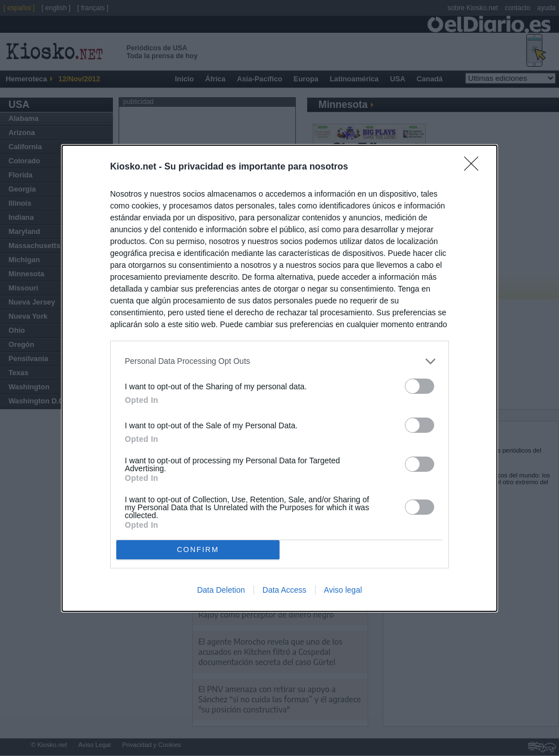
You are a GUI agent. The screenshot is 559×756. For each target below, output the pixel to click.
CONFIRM (198, 549)
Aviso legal (343, 590)
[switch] (420, 386)
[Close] (475, 167)
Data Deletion (221, 590)
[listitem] (279, 361)
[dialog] (279, 378)
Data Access (285, 590)
